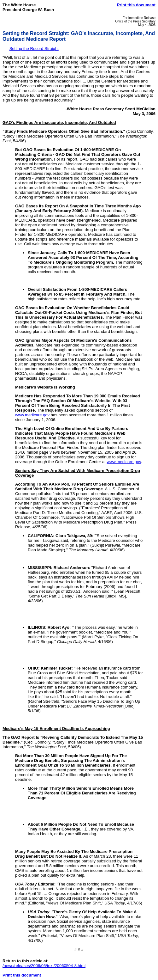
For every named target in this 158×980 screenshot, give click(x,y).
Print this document (136, 5)
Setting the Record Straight (34, 49)
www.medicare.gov (32, 415)
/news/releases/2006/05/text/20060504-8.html (44, 966)
